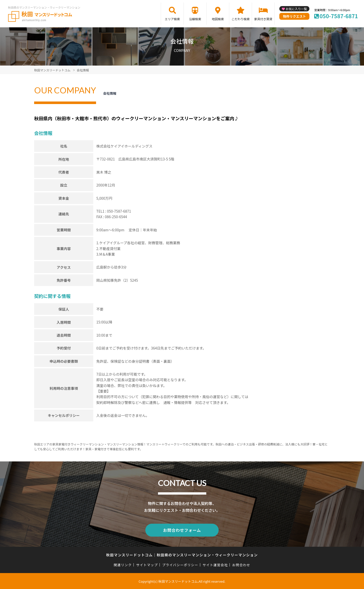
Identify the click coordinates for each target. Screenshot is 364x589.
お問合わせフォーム (182, 530)
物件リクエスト (294, 16)
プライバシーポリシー (180, 564)
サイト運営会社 (215, 564)
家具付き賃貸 (263, 19)
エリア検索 (172, 19)
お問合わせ (241, 564)
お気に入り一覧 (296, 9)
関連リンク (123, 564)
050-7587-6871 (339, 16)
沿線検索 (195, 19)
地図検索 (218, 19)
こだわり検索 (241, 19)
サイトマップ (147, 564)
